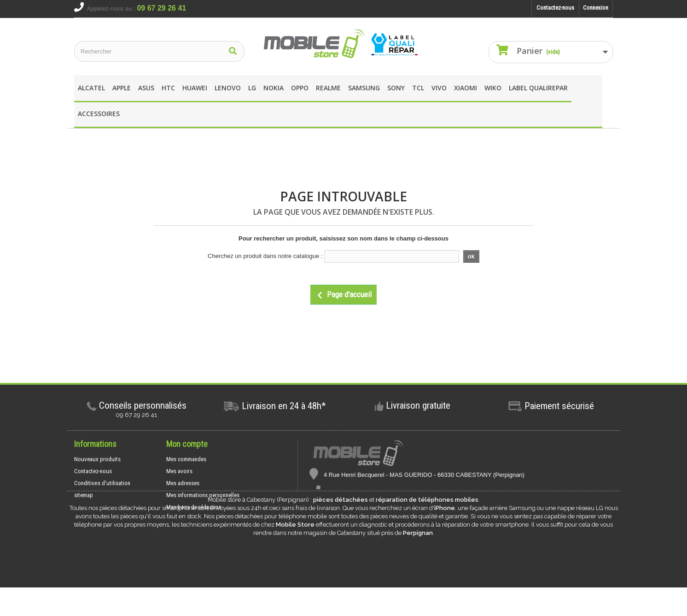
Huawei (195, 88)
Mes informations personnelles (203, 495)
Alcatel (91, 88)
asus (146, 88)
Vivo (439, 88)
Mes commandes (186, 459)
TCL (418, 88)
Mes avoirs (179, 471)
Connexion (596, 8)
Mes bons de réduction (194, 507)
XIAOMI (466, 88)
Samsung (364, 88)
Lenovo (228, 88)
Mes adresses (183, 483)
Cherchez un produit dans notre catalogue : (265, 256)
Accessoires (99, 114)
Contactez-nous (555, 8)
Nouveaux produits (97, 459)
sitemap (84, 495)
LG (252, 88)
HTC (168, 88)
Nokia (274, 88)
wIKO (493, 88)
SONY (396, 88)
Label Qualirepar (538, 88)
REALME (328, 88)
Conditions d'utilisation (102, 483)
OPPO (300, 88)
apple (122, 88)
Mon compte (187, 444)
